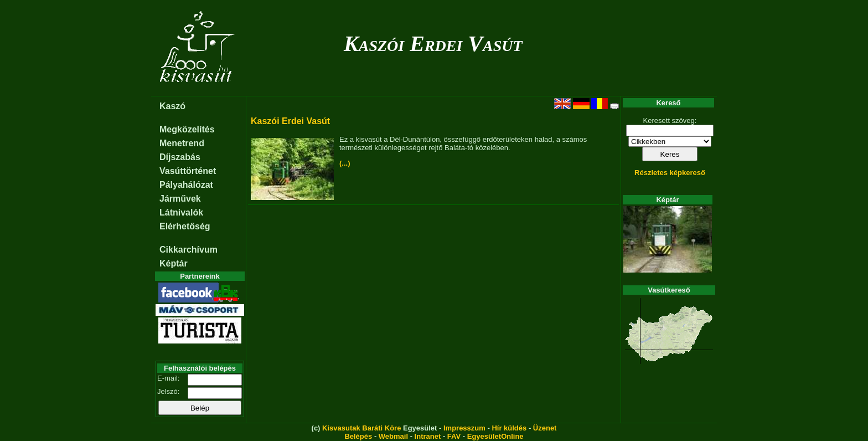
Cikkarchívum (188, 250)
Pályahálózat (186, 185)
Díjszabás (180, 157)
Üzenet (545, 428)
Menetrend (182, 143)
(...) (345, 163)
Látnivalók (181, 212)
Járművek (180, 199)
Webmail (393, 436)
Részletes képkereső (670, 173)
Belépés (358, 436)
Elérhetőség (185, 226)
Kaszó (172, 106)
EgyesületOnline (495, 436)
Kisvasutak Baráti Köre (361, 428)
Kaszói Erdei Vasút (433, 43)
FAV (454, 436)
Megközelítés (187, 129)
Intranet (428, 436)
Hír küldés (509, 428)
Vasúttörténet (188, 171)
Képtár (174, 263)
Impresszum (464, 428)
